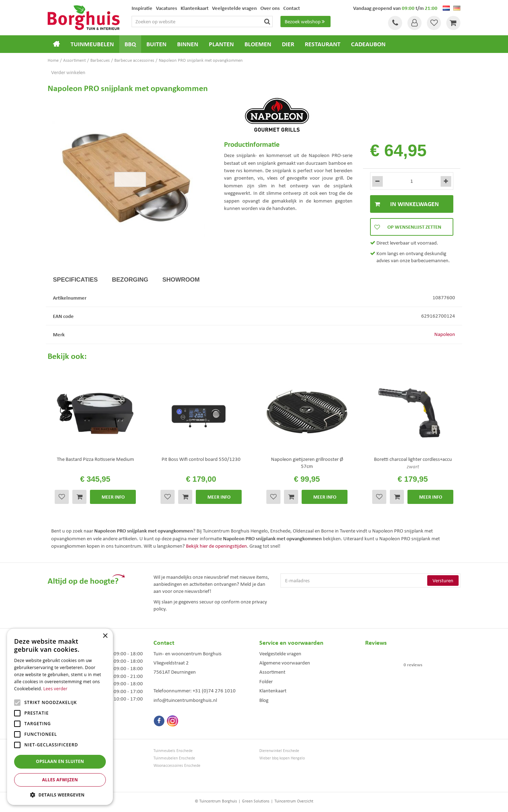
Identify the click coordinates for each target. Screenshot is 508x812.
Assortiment (272, 672)
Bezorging (130, 280)
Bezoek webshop (306, 22)
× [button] (105, 636)
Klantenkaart (273, 691)
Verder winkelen (68, 72)
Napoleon (445, 334)
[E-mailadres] (370, 581)
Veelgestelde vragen (280, 654)
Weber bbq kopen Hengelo (282, 758)
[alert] (60, 717)
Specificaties (75, 280)
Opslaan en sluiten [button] (60, 761)
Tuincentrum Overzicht (294, 801)
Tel (395, 23)
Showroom (181, 280)
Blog (264, 700)
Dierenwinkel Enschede (279, 751)
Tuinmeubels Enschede (173, 751)
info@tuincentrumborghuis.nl (185, 700)
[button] (60, 795)
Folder (266, 681)
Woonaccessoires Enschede (177, 766)
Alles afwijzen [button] (60, 780)
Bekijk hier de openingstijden (216, 546)
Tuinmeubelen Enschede (174, 758)
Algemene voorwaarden (285, 663)
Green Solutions (256, 801)
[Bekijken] (453, 23)
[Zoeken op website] (202, 22)
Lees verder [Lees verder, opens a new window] (56, 689)
